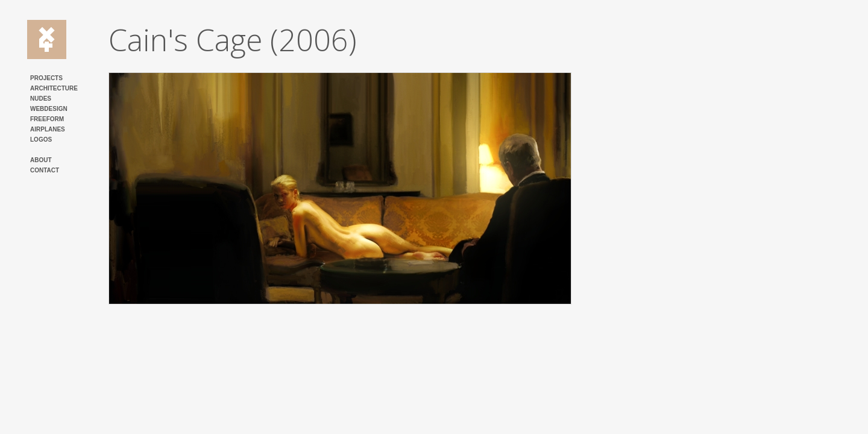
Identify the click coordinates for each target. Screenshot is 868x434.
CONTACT (45, 170)
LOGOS (41, 140)
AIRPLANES (48, 129)
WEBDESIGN (49, 109)
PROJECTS (46, 78)
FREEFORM (47, 119)
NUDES (41, 99)
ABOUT (41, 160)
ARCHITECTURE (54, 88)
